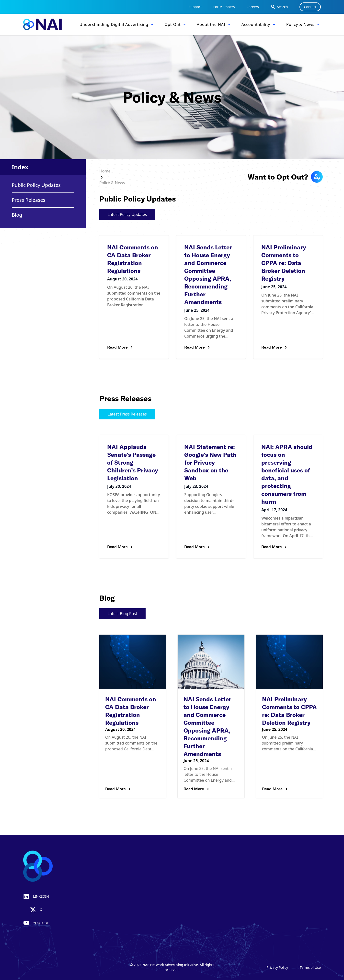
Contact (310, 7)
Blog (17, 215)
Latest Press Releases (127, 414)
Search (279, 7)
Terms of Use (310, 967)
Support (195, 7)
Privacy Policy (277, 967)
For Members (224, 7)
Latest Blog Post (122, 614)
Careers (253, 7)
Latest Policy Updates (127, 214)
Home (105, 171)
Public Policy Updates (36, 185)
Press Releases (29, 200)
